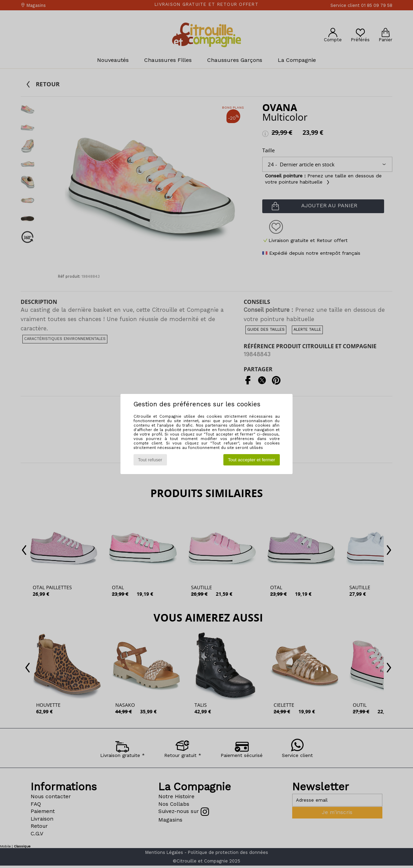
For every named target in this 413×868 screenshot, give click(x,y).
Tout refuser (150, 460)
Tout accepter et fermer (251, 460)
